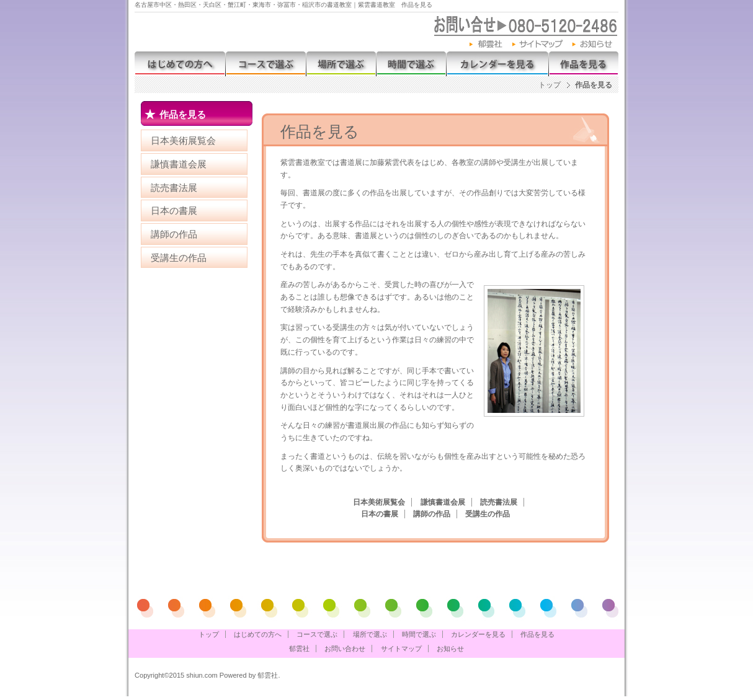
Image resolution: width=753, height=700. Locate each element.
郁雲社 (487, 44)
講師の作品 (174, 234)
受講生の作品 (179, 258)
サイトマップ (538, 44)
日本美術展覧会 (183, 140)
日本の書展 (174, 210)
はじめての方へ (180, 64)
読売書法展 (174, 188)
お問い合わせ (345, 649)
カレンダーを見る (497, 64)
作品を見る (583, 64)
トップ (550, 85)
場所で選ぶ (341, 64)
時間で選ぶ (411, 64)
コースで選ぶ (265, 64)
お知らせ (595, 44)
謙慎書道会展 (179, 164)
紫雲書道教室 (274, 31)
